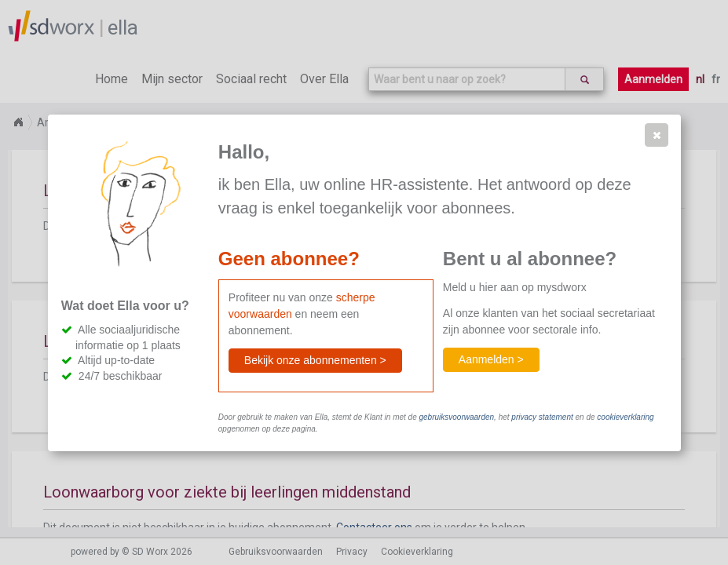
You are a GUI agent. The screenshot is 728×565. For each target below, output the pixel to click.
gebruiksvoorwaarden (456, 417)
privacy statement (542, 417)
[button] (657, 135)
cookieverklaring (625, 417)
